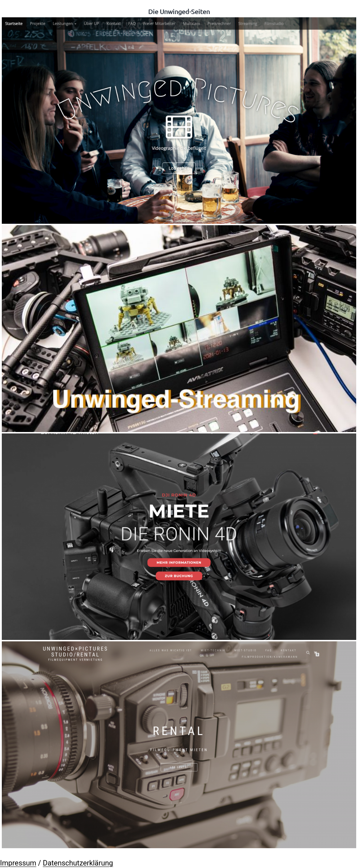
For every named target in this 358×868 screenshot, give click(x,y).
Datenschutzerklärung (78, 863)
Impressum (18, 863)
